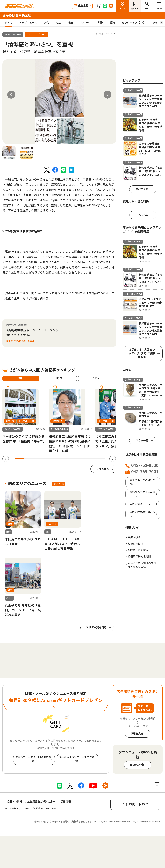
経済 (112, 23)
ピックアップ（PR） (134, 23)
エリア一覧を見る (96, 628)
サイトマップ (52, 808)
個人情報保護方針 (14, 808)
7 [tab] (74, 458)
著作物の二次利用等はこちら (142, 494)
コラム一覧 (142, 440)
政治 (100, 23)
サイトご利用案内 (34, 808)
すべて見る (142, 189)
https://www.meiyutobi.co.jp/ (21, 341)
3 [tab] (38, 458)
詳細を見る (137, 734)
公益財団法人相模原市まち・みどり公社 (142, 565)
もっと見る (103, 469)
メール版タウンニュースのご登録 (77, 759)
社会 (59, 23)
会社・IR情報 (15, 802)
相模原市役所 (135, 544)
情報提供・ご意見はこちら (142, 482)
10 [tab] (101, 458)
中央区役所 (134, 537)
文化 (46, 23)
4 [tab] (47, 458)
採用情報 (66, 802)
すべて (8, 23)
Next (107, 95)
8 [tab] (83, 458)
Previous (11, 95)
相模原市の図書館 (138, 550)
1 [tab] (20, 458)
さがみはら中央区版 (17, 15)
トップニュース (28, 23)
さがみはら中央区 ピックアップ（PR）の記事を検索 (142, 353)
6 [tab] (65, 458)
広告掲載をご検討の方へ (41, 802)
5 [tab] (56, 458)
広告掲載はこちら (140, 504)
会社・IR (135, 9)
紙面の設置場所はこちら (142, 514)
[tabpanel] (59, 102)
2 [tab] (29, 458)
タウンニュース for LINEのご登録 (33, 759)
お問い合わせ (139, 804)
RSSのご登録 (137, 765)
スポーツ (85, 23)
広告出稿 (83, 6)
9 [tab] (92, 458)
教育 (71, 23)
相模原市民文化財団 (139, 557)
